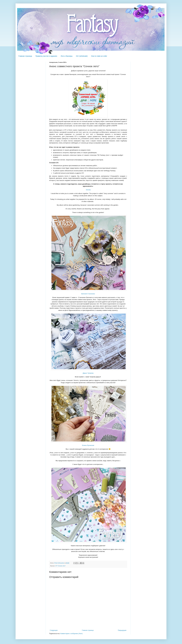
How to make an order (99, 56)
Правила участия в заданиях (46, 56)
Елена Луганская (88, 445)
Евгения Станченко (88, 294)
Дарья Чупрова (88, 373)
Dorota (88, 190)
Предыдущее (122, 630)
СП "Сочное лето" (60, 566)
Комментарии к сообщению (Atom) (71, 634)
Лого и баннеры (67, 56)
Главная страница (25, 56)
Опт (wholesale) (82, 56)
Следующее (54, 630)
